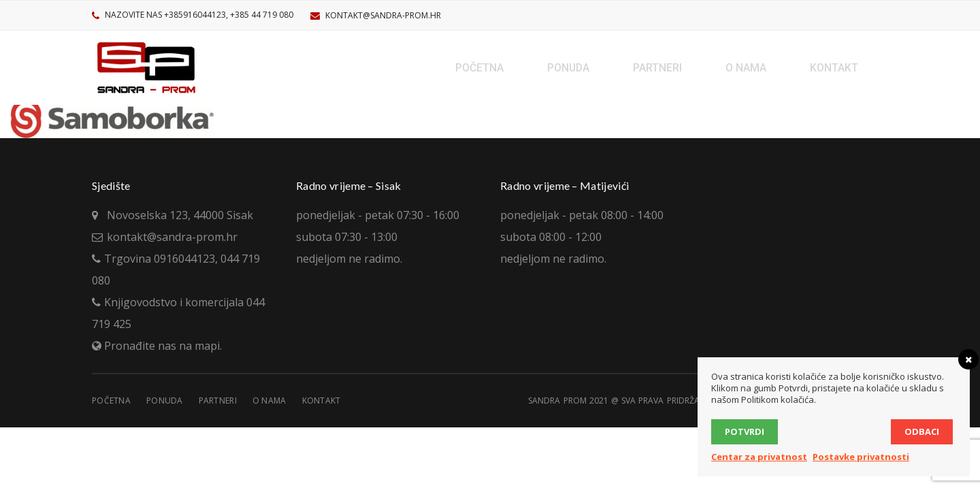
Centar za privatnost (759, 457)
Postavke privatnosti (861, 457)
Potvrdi (745, 431)
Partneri (218, 401)
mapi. (208, 346)
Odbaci (922, 431)
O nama (269, 401)
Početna (111, 401)
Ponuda (165, 401)
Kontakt (322, 401)
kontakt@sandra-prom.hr (383, 15)
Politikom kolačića (778, 399)
